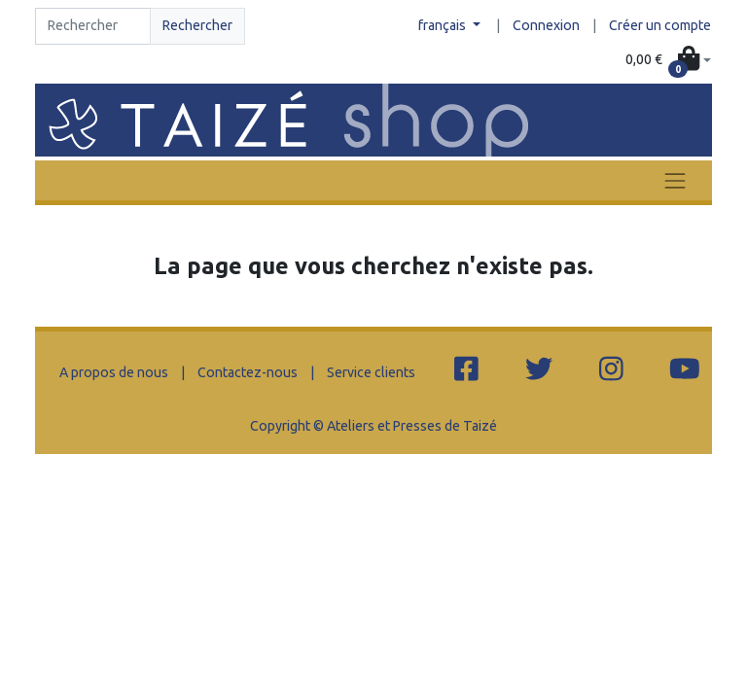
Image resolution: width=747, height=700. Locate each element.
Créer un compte (660, 25)
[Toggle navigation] (675, 180)
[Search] (93, 26)
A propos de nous (114, 372)
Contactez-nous (248, 372)
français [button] (444, 25)
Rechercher (197, 25)
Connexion (546, 25)
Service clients (371, 372)
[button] (668, 60)
